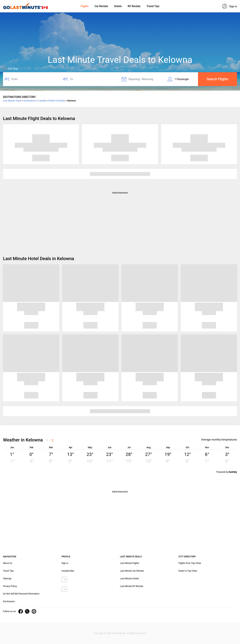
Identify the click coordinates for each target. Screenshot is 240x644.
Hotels (118, 6)
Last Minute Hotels (129, 579)
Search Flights (218, 79)
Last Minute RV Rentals (132, 586)
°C (52, 441)
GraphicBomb (119, 633)
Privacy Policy (10, 586)
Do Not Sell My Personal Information (21, 594)
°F (47, 441)
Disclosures (9, 601)
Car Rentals (101, 6)
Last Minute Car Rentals (132, 571)
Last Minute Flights (130, 563)
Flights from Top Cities (190, 563)
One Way (10, 69)
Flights (85, 6)
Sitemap (7, 579)
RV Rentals (134, 6)
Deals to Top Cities (188, 571)
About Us (8, 563)
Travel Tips (153, 6)
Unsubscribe (68, 571)
